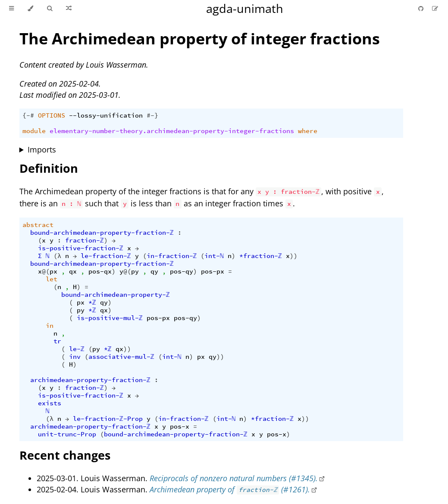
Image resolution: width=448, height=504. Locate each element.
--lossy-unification (106, 115)
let (52, 279)
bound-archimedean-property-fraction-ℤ (102, 233)
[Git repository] (422, 8)
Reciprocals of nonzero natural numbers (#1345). (234, 478)
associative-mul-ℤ (121, 357)
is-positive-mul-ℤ (110, 318)
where (308, 131)
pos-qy (182, 271)
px (53, 271)
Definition (49, 168)
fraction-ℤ (85, 240)
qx (73, 271)
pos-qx (100, 271)
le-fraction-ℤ (106, 256)
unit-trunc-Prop (67, 434)
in (50, 326)
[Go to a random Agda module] (69, 9)
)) (294, 256)
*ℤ (92, 302)
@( (46, 271)
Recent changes (65, 455)
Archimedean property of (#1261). (230, 489)
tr (57, 341)
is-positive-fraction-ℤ (81, 248)
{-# (28, 115)
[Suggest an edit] (435, 8)
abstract (38, 225)
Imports (42, 149)
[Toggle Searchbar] (50, 9)
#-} (152, 115)
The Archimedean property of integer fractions (200, 39)
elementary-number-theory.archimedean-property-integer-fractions (172, 131)
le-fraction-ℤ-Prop (108, 419)
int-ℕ (214, 256)
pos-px (213, 271)
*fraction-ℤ (261, 256)
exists (50, 403)
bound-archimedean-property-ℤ (116, 295)
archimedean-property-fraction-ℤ (90, 380)
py (135, 271)
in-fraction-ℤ (172, 256)
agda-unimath (245, 8)
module (34, 131)
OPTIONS (52, 115)
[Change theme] (30, 9)
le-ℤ (77, 349)
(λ (57, 256)
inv (75, 357)
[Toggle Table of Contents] (11, 9)
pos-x (180, 426)
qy (154, 271)
